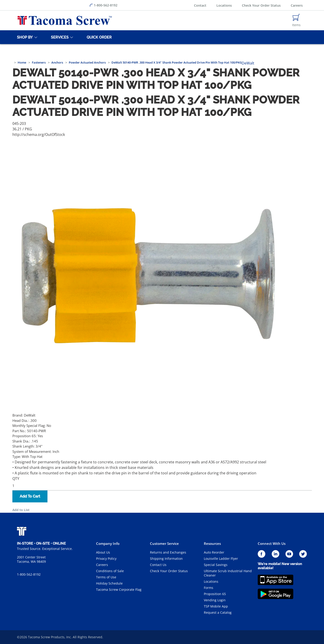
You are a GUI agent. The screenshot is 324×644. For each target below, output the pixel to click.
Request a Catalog (218, 612)
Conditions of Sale (110, 571)
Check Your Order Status (261, 5)
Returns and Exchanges (168, 552)
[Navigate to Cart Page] (296, 20)
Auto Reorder (214, 552)
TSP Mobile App (216, 606)
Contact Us (158, 565)
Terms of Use (106, 577)
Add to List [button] (21, 510)
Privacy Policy (106, 559)
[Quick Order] (98, 37)
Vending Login (215, 600)
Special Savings (216, 565)
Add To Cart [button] (30, 496)
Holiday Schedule (109, 583)
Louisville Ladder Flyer (221, 559)
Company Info (108, 543)
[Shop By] (24, 37)
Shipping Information (166, 559)
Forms (209, 588)
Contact (200, 5)
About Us (103, 552)
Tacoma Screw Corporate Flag (119, 589)
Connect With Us (272, 543)
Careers (297, 5)
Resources (212, 543)
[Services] (59, 37)
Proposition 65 (215, 594)
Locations (224, 5)
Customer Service (164, 543)
